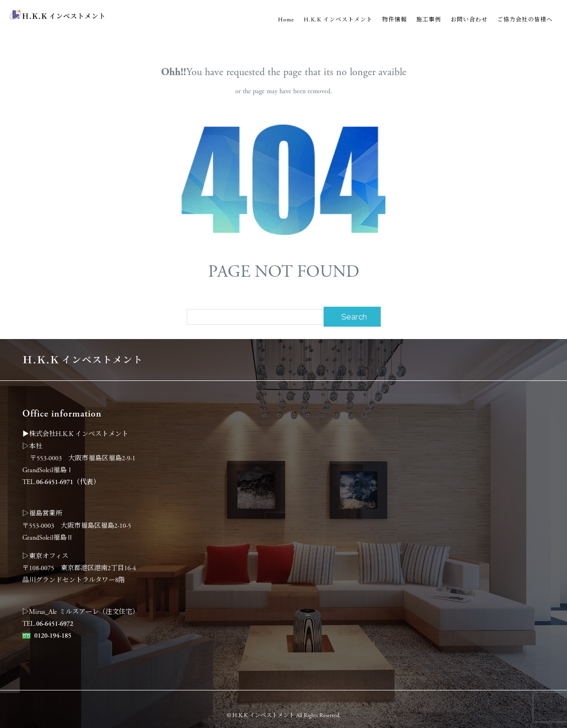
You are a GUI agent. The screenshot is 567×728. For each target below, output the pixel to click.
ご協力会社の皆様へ (525, 20)
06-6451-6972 (55, 624)
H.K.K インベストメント (338, 20)
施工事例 (429, 20)
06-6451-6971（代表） (68, 482)
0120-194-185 (53, 636)
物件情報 (394, 20)
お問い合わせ (469, 20)
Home (286, 20)
